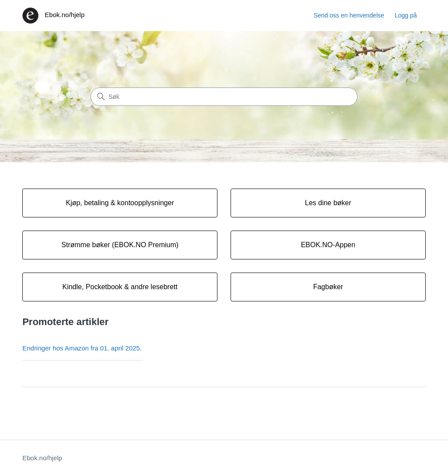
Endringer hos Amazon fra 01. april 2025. (82, 348)
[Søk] (224, 97)
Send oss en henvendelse (349, 15)
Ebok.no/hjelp (42, 458)
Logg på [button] (406, 15)
